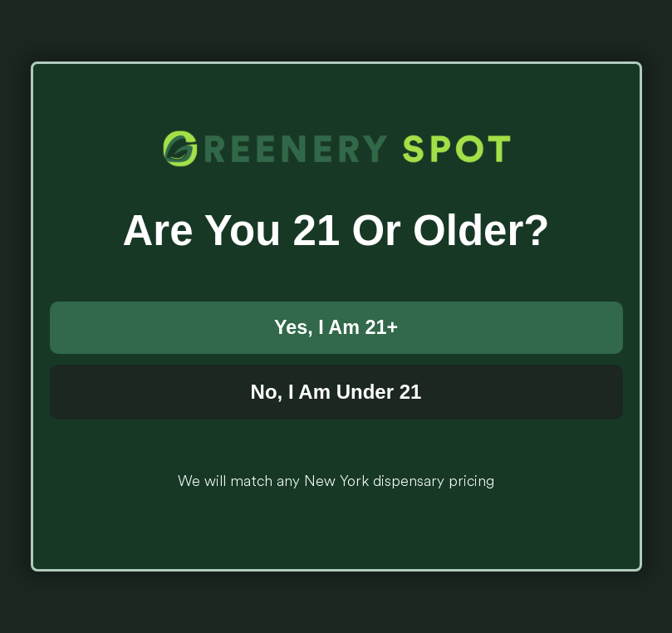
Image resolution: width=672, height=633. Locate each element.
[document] (336, 316)
